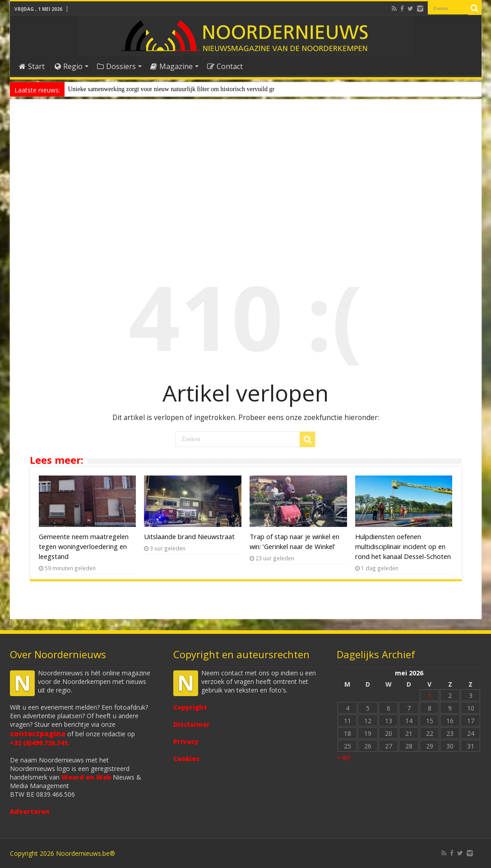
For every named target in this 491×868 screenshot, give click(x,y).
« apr (344, 757)
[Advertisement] (246, 178)
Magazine (171, 66)
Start (32, 66)
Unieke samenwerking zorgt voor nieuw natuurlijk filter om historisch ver (162, 89)
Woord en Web (86, 777)
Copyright (190, 707)
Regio (69, 66)
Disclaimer (192, 724)
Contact (225, 66)
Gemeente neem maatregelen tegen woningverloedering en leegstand (84, 546)
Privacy (186, 741)
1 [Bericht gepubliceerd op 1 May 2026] (430, 695)
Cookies (186, 759)
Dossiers (116, 66)
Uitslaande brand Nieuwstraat (189, 536)
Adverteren (30, 811)
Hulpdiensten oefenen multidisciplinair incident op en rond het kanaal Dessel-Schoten (403, 546)
